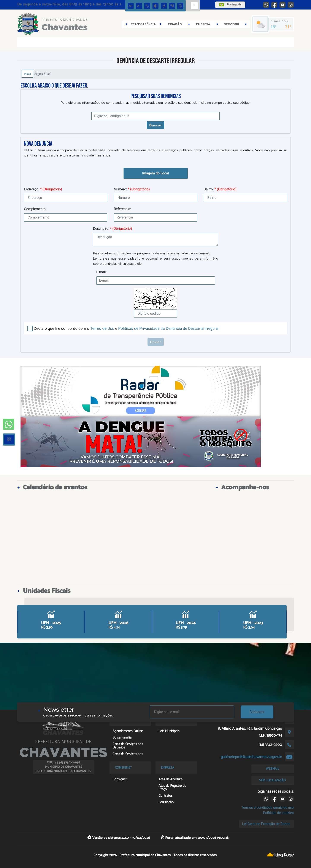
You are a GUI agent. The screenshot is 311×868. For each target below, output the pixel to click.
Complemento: (35, 209)
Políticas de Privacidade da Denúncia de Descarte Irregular (169, 328)
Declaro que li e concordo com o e (126, 328)
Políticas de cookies (278, 813)
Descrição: (113, 229)
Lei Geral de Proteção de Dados (266, 824)
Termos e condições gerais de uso (267, 808)
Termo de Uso (102, 328)
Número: (132, 189)
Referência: (122, 209)
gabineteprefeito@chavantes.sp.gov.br (251, 757)
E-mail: (102, 272)
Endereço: (43, 189)
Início (27, 74)
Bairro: (220, 189)
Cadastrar (257, 712)
